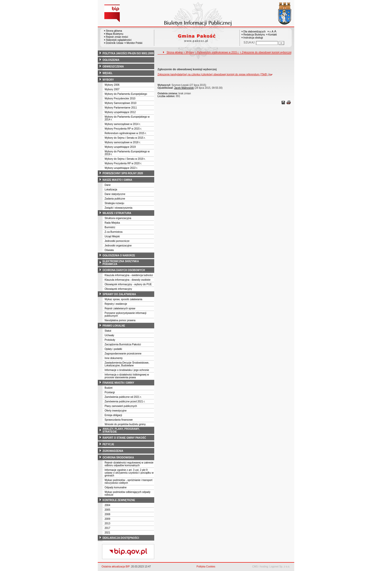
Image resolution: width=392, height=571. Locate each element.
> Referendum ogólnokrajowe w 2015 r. (217, 52)
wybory (108, 80)
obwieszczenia (113, 67)
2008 (107, 514)
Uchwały (109, 335)
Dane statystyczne (115, 194)
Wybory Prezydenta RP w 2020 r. (123, 163)
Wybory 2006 (112, 85)
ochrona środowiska (118, 458)
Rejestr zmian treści (117, 37)
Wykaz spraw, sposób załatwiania (123, 299)
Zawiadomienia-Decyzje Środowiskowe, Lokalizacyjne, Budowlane (127, 364)
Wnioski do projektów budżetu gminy (125, 424)
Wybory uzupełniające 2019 (120, 147)
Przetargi (110, 392)
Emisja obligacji (113, 415)
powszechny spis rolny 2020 (123, 173)
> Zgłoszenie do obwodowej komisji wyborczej (266, 52)
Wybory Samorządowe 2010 (121, 103)
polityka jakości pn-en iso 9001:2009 (128, 53)
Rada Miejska (112, 223)
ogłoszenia (111, 60)
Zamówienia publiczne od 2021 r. (123, 397)
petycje (108, 444)
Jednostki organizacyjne (118, 246)
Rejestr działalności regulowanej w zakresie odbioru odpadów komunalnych (129, 464)
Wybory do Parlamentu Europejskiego (126, 94)
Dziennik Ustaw (115, 43)
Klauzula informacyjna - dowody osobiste (128, 280)
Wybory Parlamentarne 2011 (121, 108)
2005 (107, 510)
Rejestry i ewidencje (116, 304)
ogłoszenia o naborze (119, 255)
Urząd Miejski (112, 236)
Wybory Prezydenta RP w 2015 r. (123, 129)
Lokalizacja (111, 190)
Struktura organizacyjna (118, 218)
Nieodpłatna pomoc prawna (120, 320)
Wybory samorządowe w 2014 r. (123, 124)
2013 (107, 523)
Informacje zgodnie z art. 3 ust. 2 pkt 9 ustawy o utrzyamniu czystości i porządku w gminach (129, 473)
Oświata (109, 250)
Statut (108, 331)
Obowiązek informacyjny (118, 289)
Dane (108, 185)
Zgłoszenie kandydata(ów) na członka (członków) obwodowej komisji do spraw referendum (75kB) (216, 74)
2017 (107, 528)
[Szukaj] (281, 43)
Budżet (109, 388)
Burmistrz (110, 227)
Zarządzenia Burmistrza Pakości (123, 344)
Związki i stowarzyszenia (118, 208)
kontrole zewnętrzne (119, 500)
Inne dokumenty (114, 358)
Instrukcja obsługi (253, 38)
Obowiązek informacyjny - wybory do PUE (128, 284)
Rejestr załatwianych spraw (120, 308)
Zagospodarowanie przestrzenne (123, 354)
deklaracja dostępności (121, 538)
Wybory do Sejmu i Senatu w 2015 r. (125, 138)
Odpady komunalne (116, 487)
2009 (107, 519)
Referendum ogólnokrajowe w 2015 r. (126, 133)
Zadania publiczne (115, 199)
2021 (107, 533)
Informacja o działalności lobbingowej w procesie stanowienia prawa (127, 376)
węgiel (107, 73)
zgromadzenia (113, 451)
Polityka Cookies (206, 567)
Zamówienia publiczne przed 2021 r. (125, 402)
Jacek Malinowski (184, 88)
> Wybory (189, 52)
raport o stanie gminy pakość (124, 438)
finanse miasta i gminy (118, 383)
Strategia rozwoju (114, 203)
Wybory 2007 (112, 89)
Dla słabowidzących (254, 32)
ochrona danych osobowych (124, 270)
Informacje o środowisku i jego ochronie (127, 370)
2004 (107, 505)
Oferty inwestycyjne (116, 411)
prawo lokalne (114, 326)
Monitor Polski (134, 43)
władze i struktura (117, 213)
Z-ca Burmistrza (114, 232)
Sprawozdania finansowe (119, 420)
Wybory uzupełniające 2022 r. (121, 168)
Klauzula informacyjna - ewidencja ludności (129, 275)
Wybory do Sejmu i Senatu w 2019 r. (125, 159)
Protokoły (110, 340)
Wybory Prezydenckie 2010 (120, 99)
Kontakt (272, 35)
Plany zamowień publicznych (121, 406)
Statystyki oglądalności (119, 40)
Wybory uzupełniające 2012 (120, 112)
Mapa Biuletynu (115, 34)
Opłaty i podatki (113, 349)
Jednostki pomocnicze (117, 241)
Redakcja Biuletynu (254, 35)
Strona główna (114, 31)
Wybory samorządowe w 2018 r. (123, 142)
